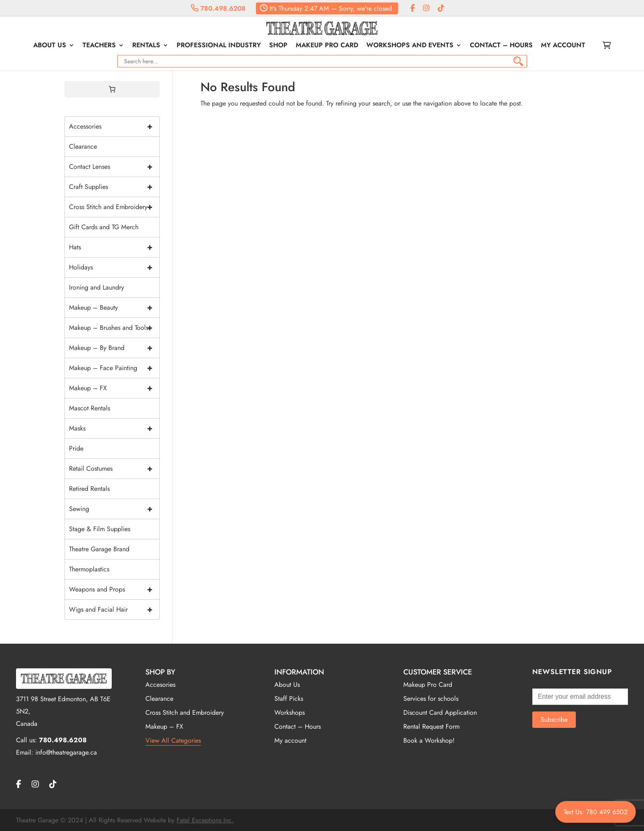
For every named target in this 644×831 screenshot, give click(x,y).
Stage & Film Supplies (100, 529)
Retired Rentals (89, 489)
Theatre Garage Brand (99, 549)
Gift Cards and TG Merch (104, 227)
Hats (114, 247)
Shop (278, 46)
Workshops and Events (410, 46)
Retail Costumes (114, 469)
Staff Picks (289, 699)
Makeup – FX (114, 388)
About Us (50, 46)
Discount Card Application (440, 712)
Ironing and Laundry (97, 287)
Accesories (160, 685)
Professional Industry (219, 46)
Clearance (83, 146)
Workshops (290, 712)
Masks (114, 428)
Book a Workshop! (429, 740)
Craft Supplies (114, 187)
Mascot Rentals (90, 408)
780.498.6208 (218, 8)
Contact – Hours (501, 46)
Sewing (114, 509)
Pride (76, 448)
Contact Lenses (114, 167)
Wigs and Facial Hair (114, 610)
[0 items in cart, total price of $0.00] (112, 89)
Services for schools (431, 699)
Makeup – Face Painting (114, 368)
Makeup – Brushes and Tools (114, 328)
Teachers (99, 46)
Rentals (146, 46)
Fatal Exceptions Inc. (205, 820)
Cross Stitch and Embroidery (114, 207)
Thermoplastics (89, 569)
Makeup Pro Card (327, 46)
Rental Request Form (431, 726)
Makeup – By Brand (114, 348)
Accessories (114, 127)
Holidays (114, 267)
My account (563, 46)
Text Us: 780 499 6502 (596, 812)
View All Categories (173, 740)
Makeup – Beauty (114, 308)
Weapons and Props (114, 589)
